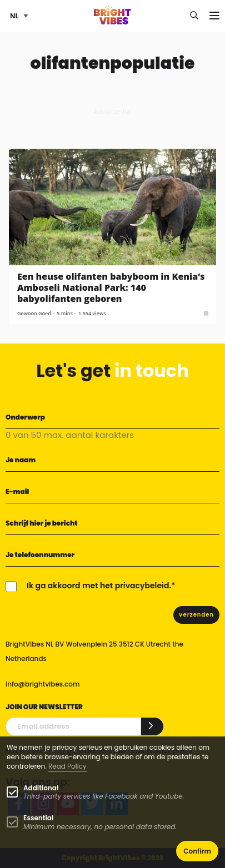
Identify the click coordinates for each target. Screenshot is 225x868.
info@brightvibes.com (42, 684)
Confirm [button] (197, 851)
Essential (38, 818)
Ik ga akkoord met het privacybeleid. (99, 586)
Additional (41, 788)
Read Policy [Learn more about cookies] (67, 766)
